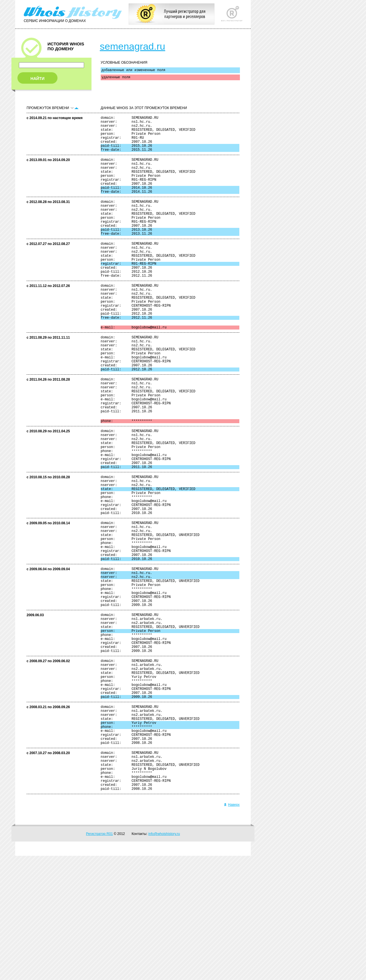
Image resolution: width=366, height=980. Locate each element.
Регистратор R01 (100, 958)
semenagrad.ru (133, 46)
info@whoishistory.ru (164, 958)
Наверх (232, 929)
